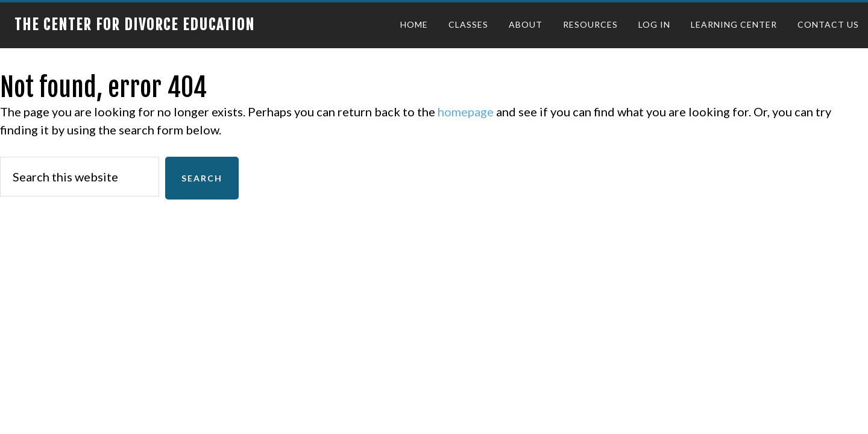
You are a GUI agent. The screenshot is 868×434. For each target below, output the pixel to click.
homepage (466, 112)
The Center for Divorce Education (135, 25)
